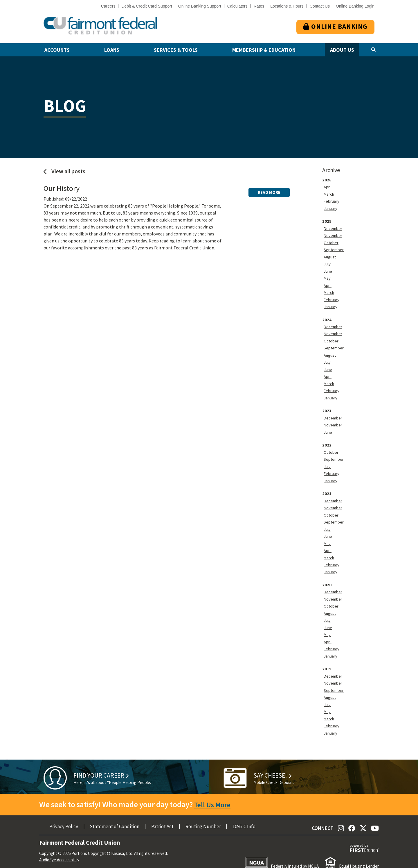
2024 (327, 317)
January (331, 208)
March (330, 194)
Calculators (237, 6)
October (332, 241)
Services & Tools (176, 50)
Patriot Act (162, 816)
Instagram (341, 818)
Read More (269, 189)
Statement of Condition (115, 816)
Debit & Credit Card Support (147, 6)
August (331, 255)
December (334, 227)
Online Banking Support (200, 6)
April (328, 187)
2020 (327, 577)
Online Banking (335, 26)
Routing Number (203, 816)
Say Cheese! (277, 764)
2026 (327, 180)
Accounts (57, 50)
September (335, 248)
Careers (108, 6)
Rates (259, 6)
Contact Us (320, 6)
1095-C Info (244, 816)
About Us (342, 50)
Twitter (363, 818)
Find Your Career (109, 764)
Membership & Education (264, 50)
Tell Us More (214, 794)
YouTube (375, 818)
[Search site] (373, 50)
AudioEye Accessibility (59, 850)
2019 (327, 660)
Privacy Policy (64, 816)
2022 (327, 440)
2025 (327, 220)
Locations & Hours (287, 6)
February (332, 201)
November (334, 234)
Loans (112, 50)
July (328, 262)
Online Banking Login (355, 6)
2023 (327, 406)
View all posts (64, 171)
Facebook (352, 818)
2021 (327, 488)
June (328, 269)
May (328, 276)
